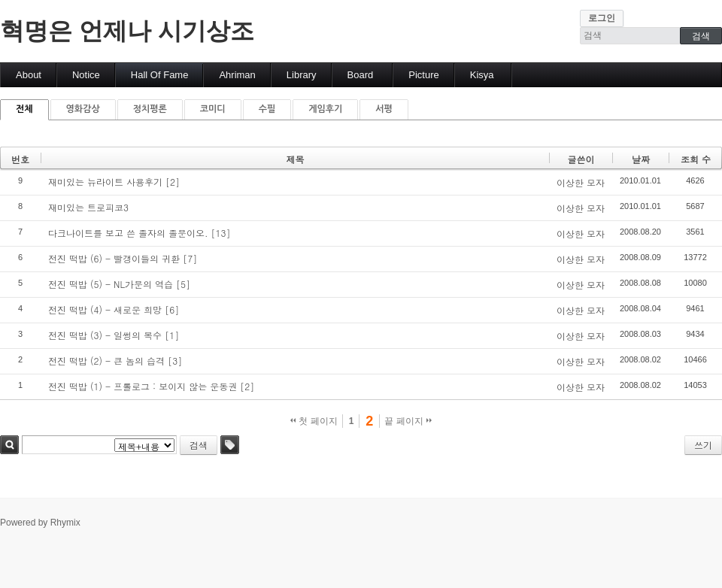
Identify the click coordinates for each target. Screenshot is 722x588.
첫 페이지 (314, 421)
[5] (183, 284)
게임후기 (325, 109)
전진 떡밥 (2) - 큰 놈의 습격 (106, 361)
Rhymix (65, 523)
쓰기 (703, 445)
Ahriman (237, 75)
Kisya (482, 75)
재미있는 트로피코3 (88, 207)
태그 (230, 445)
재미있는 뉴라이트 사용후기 (105, 182)
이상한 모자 (581, 182)
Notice (86, 75)
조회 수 (696, 159)
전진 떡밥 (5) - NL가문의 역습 (111, 284)
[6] (172, 309)
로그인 (602, 18)
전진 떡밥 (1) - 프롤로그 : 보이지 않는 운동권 (143, 386)
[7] (190, 258)
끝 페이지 (408, 421)
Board (361, 75)
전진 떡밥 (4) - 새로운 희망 (105, 309)
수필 (267, 109)
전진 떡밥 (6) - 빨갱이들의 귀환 (114, 258)
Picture (423, 75)
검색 (9, 445)
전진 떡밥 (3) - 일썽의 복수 (105, 335)
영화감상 (83, 109)
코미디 (213, 109)
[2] (173, 182)
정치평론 (150, 109)
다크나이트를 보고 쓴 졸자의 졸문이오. (128, 233)
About (29, 75)
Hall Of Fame (160, 75)
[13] (221, 233)
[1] (172, 335)
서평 (384, 109)
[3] (175, 361)
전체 (24, 109)
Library (302, 75)
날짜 (641, 159)
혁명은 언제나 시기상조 (127, 31)
